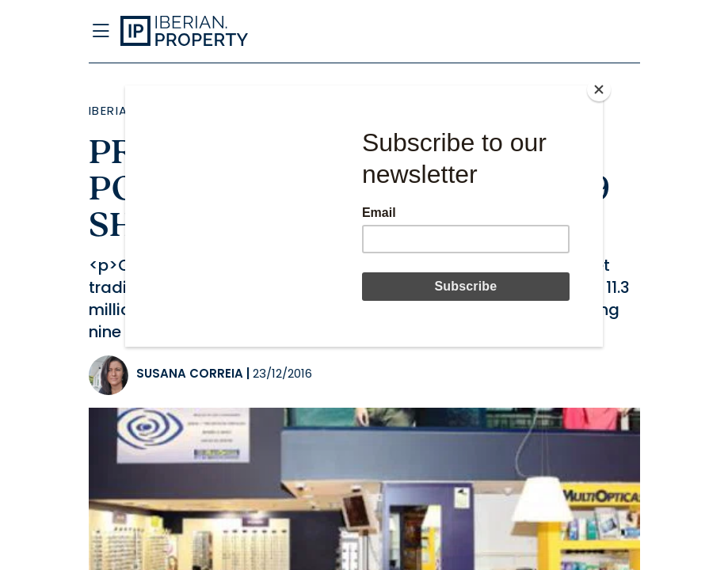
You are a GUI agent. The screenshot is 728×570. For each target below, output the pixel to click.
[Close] (599, 89)
